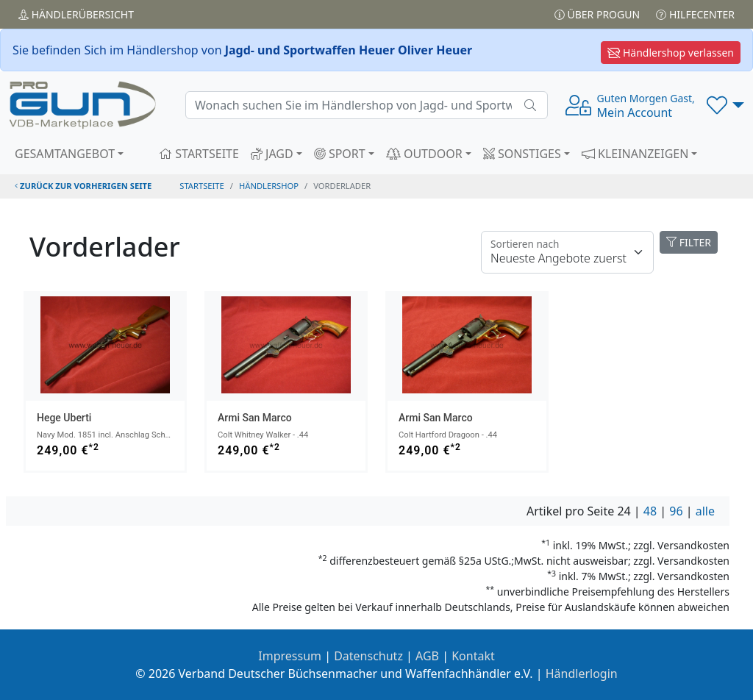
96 (676, 511)
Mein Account (646, 106)
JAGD (272, 154)
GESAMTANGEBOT (65, 154)
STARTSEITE (199, 154)
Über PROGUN (597, 14)
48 (650, 511)
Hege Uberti (64, 418)
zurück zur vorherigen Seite (83, 186)
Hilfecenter (695, 14)
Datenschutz (368, 656)
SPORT (340, 154)
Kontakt (473, 656)
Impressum (290, 656)
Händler (76, 14)
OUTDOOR (424, 154)
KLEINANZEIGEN (635, 154)
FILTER (689, 242)
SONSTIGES (522, 154)
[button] (725, 105)
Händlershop (269, 186)
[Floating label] (567, 252)
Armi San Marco (255, 418)
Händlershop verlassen (671, 53)
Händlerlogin (582, 674)
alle (705, 511)
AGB (427, 656)
